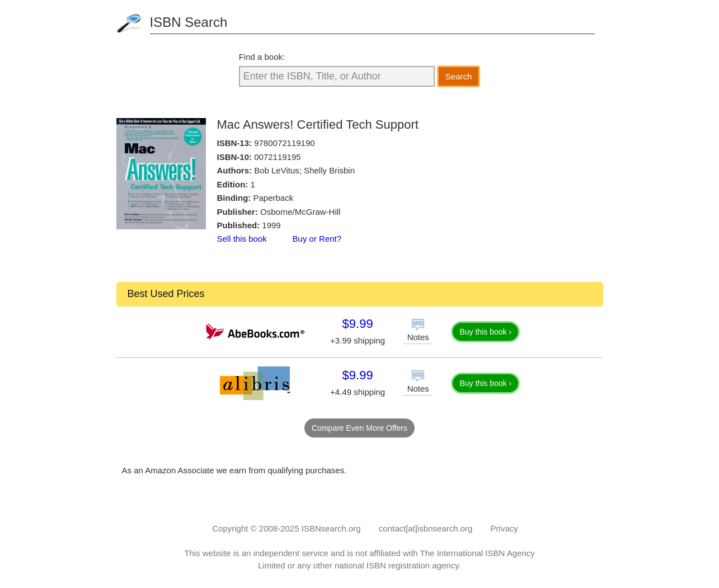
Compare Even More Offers (359, 428)
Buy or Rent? (317, 239)
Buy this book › (485, 332)
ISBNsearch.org (331, 528)
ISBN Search (189, 22)
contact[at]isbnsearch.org (426, 528)
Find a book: (262, 57)
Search (459, 76)
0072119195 (277, 157)
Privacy (504, 528)
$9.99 (358, 324)
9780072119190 (284, 143)
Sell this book (242, 239)
